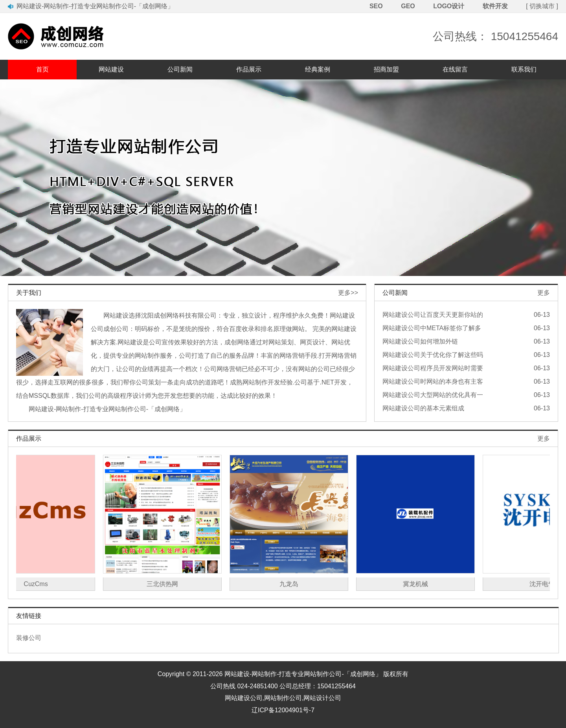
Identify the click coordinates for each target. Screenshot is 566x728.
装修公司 (29, 638)
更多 (544, 293)
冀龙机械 (421, 584)
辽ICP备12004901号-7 (283, 710)
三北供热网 (167, 584)
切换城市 (542, 6)
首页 (42, 69)
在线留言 (455, 69)
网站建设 (111, 69)
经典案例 (318, 69)
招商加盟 (386, 69)
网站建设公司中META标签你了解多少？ (432, 329)
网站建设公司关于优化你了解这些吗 (433, 355)
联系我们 (524, 69)
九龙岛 (294, 584)
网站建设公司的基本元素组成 (423, 408)
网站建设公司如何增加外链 (420, 341)
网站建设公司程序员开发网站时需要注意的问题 (433, 369)
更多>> (348, 293)
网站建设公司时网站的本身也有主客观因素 (433, 383)
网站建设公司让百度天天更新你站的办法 (433, 316)
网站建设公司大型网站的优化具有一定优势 (433, 396)
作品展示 (249, 69)
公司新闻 (180, 69)
